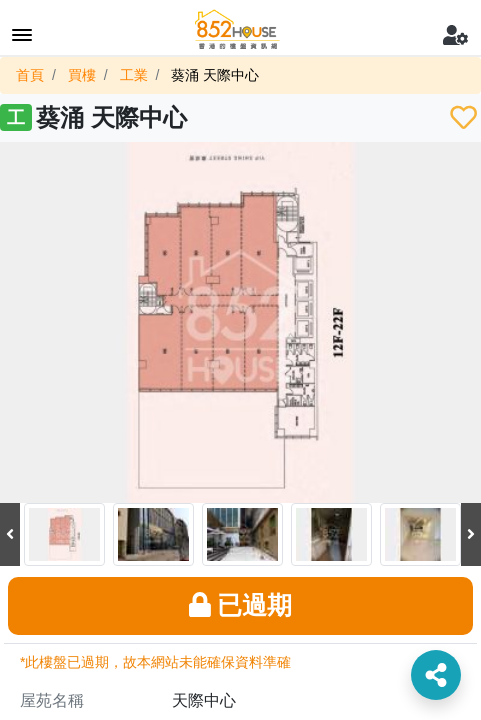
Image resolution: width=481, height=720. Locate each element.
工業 (134, 75)
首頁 (30, 75)
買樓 (82, 75)
